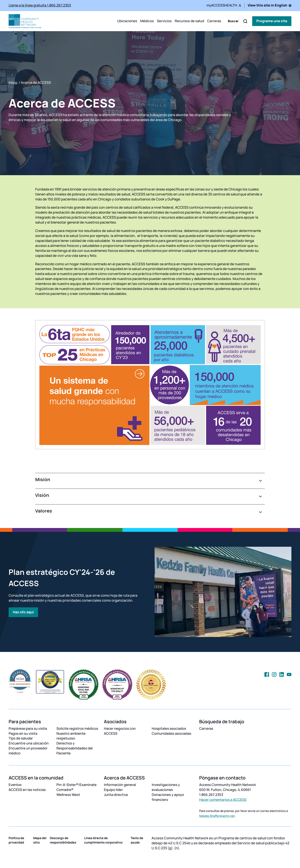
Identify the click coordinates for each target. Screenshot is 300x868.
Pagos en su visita (23, 734)
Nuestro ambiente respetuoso (71, 736)
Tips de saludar (21, 738)
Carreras (214, 21)
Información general (120, 785)
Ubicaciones (127, 21)
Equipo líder (113, 790)
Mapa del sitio (40, 840)
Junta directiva (116, 795)
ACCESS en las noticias (27, 790)
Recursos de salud (189, 21)
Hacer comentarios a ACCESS (223, 800)
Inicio (13, 83)
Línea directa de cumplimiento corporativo (103, 840)
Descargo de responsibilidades (63, 840)
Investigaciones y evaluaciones (166, 787)
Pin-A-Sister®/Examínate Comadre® (77, 787)
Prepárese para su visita (28, 729)
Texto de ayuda (137, 840)
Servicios (164, 21)
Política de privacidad (16, 840)
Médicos (147, 21)
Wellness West (68, 795)
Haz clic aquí (23, 612)
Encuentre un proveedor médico (28, 751)
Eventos (15, 785)
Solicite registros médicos (77, 729)
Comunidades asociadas (172, 734)
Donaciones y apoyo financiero (168, 797)
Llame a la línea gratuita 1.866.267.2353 (40, 5)
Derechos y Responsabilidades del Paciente (75, 748)
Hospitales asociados (169, 729)
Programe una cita (272, 21)
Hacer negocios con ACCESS (120, 731)
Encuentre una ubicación (29, 743)
